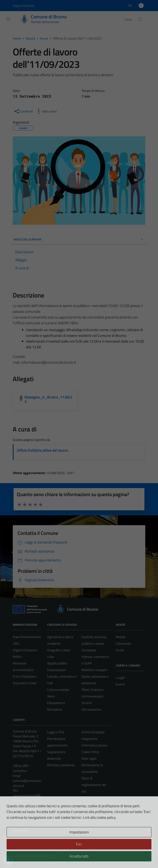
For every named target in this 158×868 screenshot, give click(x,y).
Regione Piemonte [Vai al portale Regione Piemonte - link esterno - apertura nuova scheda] (24, 6)
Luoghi (120, 678)
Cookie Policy (90, 752)
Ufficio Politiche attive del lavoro (43, 450)
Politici (17, 657)
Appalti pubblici (57, 663)
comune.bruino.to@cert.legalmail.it (27, 798)
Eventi (120, 684)
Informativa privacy (95, 745)
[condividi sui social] (23, 111)
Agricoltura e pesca (60, 637)
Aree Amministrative (27, 637)
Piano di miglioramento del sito (94, 785)
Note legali (89, 758)
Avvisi (120, 650)
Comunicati (123, 643)
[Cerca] (140, 19)
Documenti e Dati (25, 683)
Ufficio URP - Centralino (21, 768)
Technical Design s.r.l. (41, 856)
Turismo (87, 703)
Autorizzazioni (57, 670)
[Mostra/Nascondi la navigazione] (8, 19)
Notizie (121, 637)
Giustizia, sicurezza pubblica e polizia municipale (94, 643)
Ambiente (54, 643)
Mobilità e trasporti (94, 670)
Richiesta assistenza (61, 765)
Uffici (16, 643)
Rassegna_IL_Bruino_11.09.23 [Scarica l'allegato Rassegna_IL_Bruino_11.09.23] (48, 399)
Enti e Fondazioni (24, 676)
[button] (8, 861)
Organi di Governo (25, 650)
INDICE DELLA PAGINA (79, 239)
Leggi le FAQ (56, 732)
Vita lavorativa (91, 709)
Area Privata (21, 830)
